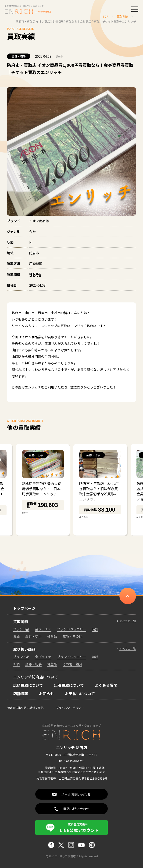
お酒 (16, 636)
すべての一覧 (128, 621)
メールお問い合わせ (76, 794)
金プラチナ (43, 629)
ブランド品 (21, 629)
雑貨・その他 (72, 636)
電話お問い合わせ (76, 809)
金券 (59, 56)
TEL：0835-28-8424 (71, 761)
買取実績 (21, 621)
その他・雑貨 (72, 664)
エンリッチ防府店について (36, 677)
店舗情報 (21, 694)
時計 (95, 629)
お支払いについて (80, 694)
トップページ (24, 608)
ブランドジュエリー (72, 629)
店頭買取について (28, 685)
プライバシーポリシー (70, 708)
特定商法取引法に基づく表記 (25, 708)
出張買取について (69, 685)
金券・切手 (19, 56)
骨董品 (52, 636)
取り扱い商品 (24, 649)
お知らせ (46, 694)
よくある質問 (106, 685)
